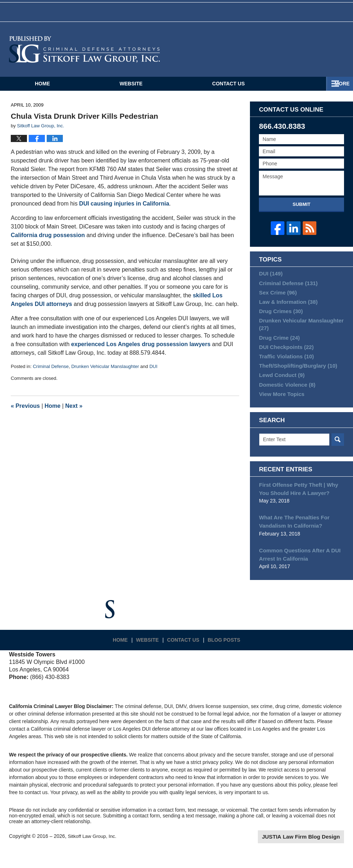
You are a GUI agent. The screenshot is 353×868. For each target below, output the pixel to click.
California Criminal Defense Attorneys (84, 56)
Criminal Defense (51, 372)
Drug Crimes (279, 321)
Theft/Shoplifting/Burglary (295, 380)
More (338, 90)
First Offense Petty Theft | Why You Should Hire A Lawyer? (301, 507)
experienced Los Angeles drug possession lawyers (141, 350)
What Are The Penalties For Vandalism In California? (292, 538)
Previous (25, 412)
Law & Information (286, 310)
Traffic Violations (284, 369)
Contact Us (229, 90)
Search (338, 458)
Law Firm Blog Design (310, 852)
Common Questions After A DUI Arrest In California (297, 570)
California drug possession (48, 241)
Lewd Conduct (280, 390)
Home (42, 90)
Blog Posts (226, 652)
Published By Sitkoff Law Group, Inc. (312, 55)
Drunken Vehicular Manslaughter (105, 372)
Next (74, 412)
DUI (153, 372)
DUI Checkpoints (284, 359)
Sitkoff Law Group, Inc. (93, 851)
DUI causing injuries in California (124, 210)
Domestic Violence (285, 401)
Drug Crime (278, 348)
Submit (302, 210)
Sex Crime (276, 299)
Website (131, 90)
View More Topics (280, 411)
